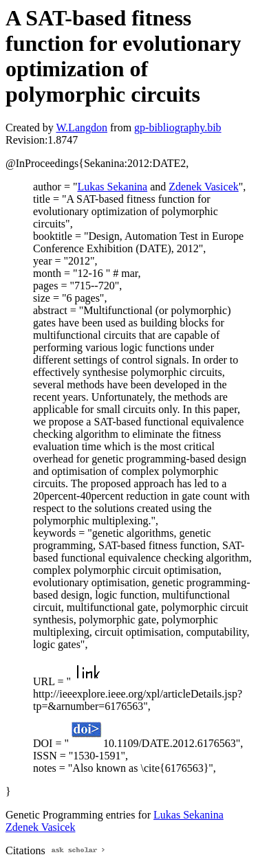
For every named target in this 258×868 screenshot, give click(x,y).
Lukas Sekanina (112, 187)
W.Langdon (82, 127)
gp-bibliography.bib (178, 127)
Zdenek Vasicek (203, 187)
